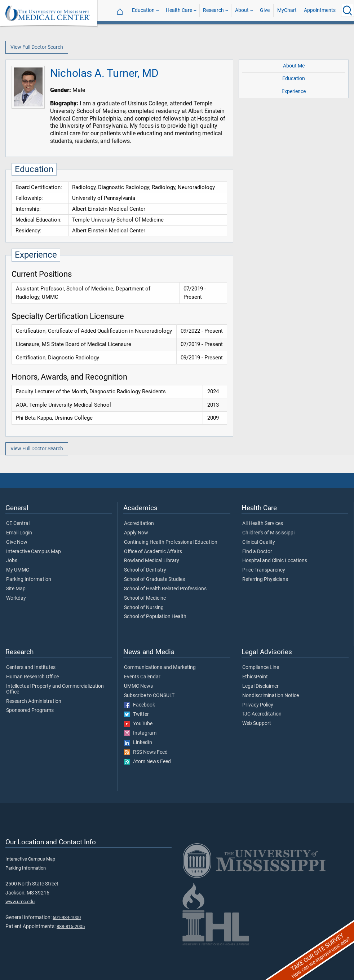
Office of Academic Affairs (153, 552)
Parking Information (29, 579)
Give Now (17, 542)
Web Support (257, 723)
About (242, 10)
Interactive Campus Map (34, 552)
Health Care (179, 10)
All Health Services (263, 524)
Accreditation (139, 524)
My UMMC (18, 570)
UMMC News (138, 686)
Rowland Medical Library (152, 561)
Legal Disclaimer (260, 686)
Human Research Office (32, 677)
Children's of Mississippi (268, 533)
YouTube (138, 724)
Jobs (12, 561)
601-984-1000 (67, 917)
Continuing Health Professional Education (171, 542)
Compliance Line (261, 668)
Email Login (19, 533)
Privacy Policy (258, 705)
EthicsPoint (255, 677)
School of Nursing (144, 608)
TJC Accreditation (262, 714)
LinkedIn (138, 743)
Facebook (140, 705)
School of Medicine (145, 598)
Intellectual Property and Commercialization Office (55, 689)
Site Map (16, 589)
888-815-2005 (71, 926)
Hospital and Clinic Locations (275, 561)
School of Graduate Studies (154, 579)
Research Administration (34, 701)
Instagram (140, 733)
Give (265, 10)
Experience (294, 91)
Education (143, 10)
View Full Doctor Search (37, 47)
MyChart (287, 10)
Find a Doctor (257, 552)
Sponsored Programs (30, 710)
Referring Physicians (265, 579)
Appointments (320, 10)
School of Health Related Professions (165, 589)
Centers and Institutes (31, 668)
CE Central (18, 524)
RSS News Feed (146, 752)
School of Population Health (155, 617)
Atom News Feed (147, 762)
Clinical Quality (259, 542)
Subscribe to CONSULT (149, 696)
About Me (294, 66)
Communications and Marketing (160, 668)
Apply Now (136, 533)
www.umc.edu (20, 902)
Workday (16, 598)
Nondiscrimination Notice (271, 696)
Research (213, 10)
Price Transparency (264, 570)
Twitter (136, 714)
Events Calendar (142, 677)
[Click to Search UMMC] (348, 10)
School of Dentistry (145, 570)
